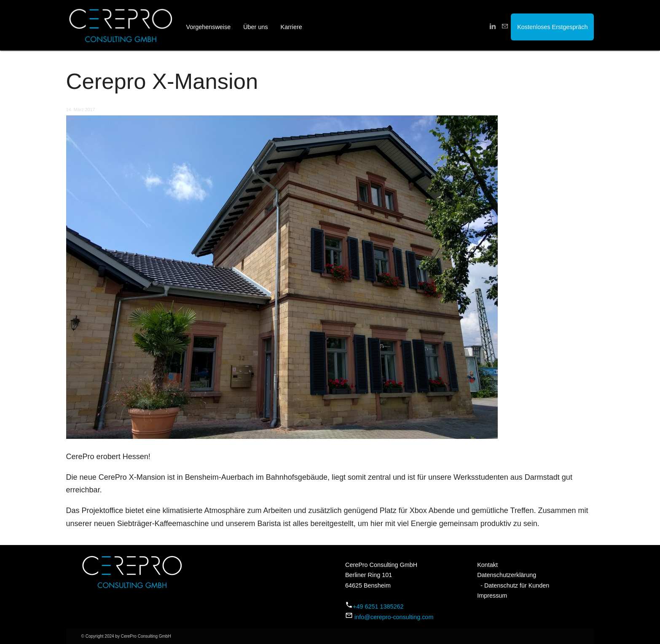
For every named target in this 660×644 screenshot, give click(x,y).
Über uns (255, 27)
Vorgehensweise (209, 27)
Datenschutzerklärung (507, 575)
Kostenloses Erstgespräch (552, 27)
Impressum (492, 596)
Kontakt (487, 565)
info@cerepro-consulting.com (394, 617)
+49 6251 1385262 (378, 607)
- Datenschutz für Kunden (513, 585)
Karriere (291, 27)
